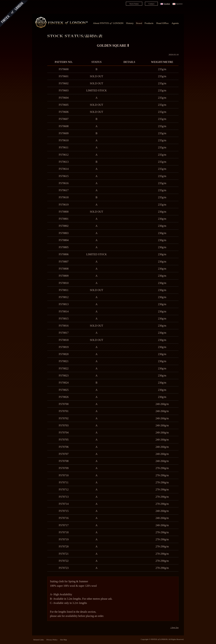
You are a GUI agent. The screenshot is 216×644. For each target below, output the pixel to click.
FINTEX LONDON (159, 639)
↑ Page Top (174, 627)
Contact (151, 4)
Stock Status (134, 4)
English (167, 4)
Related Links (39, 640)
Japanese (179, 4)
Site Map (63, 640)
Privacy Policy (52, 640)
